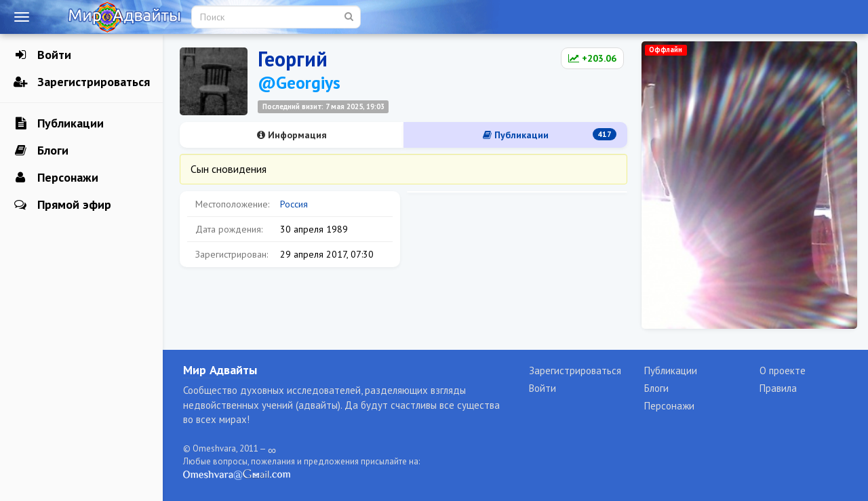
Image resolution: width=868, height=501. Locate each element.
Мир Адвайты (220, 370)
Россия (294, 204)
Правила (778, 388)
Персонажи (56, 178)
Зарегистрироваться (82, 82)
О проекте (783, 370)
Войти (42, 55)
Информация (292, 135)
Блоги (41, 151)
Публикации (59, 123)
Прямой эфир (62, 205)
